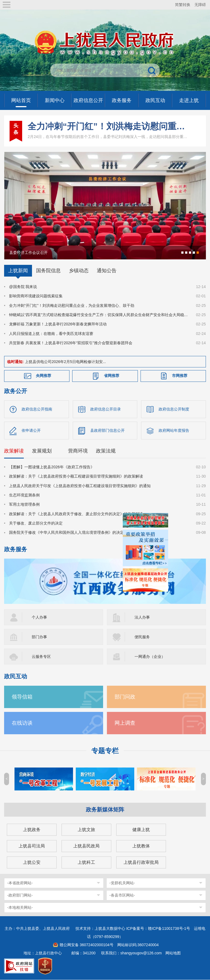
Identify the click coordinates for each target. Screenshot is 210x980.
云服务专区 (41, 657)
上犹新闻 (18, 271)
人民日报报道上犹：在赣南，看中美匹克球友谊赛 (51, 334)
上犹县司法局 (32, 846)
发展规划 (42, 451)
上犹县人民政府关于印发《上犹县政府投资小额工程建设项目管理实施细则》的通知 (80, 486)
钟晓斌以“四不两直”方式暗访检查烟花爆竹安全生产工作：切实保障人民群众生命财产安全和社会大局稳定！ (99, 315)
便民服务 (142, 637)
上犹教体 (141, 846)
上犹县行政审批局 (141, 863)
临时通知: (15, 362)
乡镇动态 (79, 271)
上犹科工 (86, 863)
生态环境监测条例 (24, 495)
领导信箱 (22, 697)
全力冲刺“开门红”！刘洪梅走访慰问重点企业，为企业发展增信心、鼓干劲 (107, 126)
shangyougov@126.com (141, 953)
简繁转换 (183, 5)
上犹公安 (32, 863)
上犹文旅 (86, 830)
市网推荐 (180, 376)
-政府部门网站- (20, 895)
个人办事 (39, 618)
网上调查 (125, 723)
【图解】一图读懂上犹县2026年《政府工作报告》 (52, 467)
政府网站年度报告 (174, 431)
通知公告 (107, 271)
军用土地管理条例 (24, 505)
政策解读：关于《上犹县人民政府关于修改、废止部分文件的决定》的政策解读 (76, 514)
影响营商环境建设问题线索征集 (36, 296)
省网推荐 (112, 376)
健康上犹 (141, 830)
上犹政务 (32, 830)
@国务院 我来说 (23, 287)
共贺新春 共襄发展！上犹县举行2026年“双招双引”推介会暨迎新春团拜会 (71, 343)
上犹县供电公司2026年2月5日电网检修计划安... (65, 362)
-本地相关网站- (20, 908)
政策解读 (14, 451)
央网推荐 (43, 376)
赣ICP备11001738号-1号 (169, 929)
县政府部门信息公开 (107, 431)
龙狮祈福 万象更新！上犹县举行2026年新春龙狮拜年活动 (58, 324)
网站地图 (173, 953)
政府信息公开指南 (37, 409)
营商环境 (78, 451)
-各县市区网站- (122, 895)
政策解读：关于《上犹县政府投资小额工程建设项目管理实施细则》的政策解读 (76, 476)
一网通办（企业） (150, 657)
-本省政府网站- (20, 883)
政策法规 (106, 451)
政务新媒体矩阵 (105, 810)
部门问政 (125, 697)
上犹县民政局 (86, 846)
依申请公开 (31, 431)
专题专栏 (105, 751)
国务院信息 (48, 271)
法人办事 (142, 618)
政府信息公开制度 (174, 409)
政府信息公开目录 (106, 409)
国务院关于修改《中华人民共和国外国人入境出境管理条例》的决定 (66, 533)
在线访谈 (22, 723)
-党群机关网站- (122, 883)
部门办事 (39, 637)
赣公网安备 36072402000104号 (87, 945)
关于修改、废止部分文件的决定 (36, 523)
